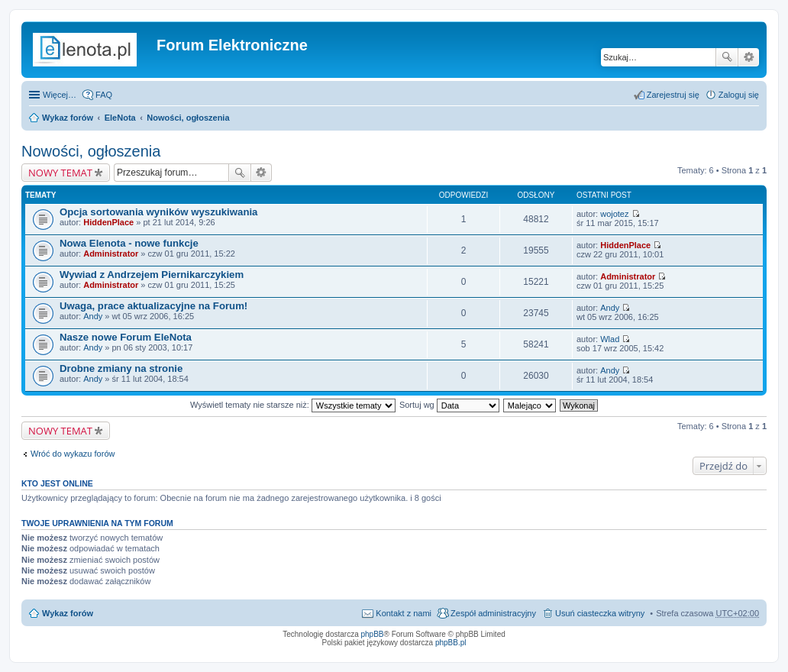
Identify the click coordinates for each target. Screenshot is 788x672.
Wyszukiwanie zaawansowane (749, 57)
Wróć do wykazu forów (73, 454)
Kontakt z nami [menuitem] (404, 613)
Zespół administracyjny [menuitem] (493, 613)
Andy (93, 316)
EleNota (120, 118)
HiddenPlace (108, 222)
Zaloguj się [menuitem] (739, 95)
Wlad (610, 339)
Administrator (111, 254)
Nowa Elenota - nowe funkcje (129, 243)
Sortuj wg (449, 405)
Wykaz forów (68, 118)
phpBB (373, 634)
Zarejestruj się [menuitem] (673, 95)
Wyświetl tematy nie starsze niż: (293, 405)
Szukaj (727, 57)
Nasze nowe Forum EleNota (126, 337)
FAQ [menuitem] (104, 95)
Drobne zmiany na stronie (121, 368)
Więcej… (60, 95)
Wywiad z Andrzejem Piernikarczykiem (152, 275)
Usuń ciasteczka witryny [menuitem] (600, 613)
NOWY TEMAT (60, 173)
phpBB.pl (451, 643)
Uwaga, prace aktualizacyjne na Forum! (153, 306)
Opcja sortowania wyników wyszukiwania (158, 212)
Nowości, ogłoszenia (188, 118)
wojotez (614, 214)
